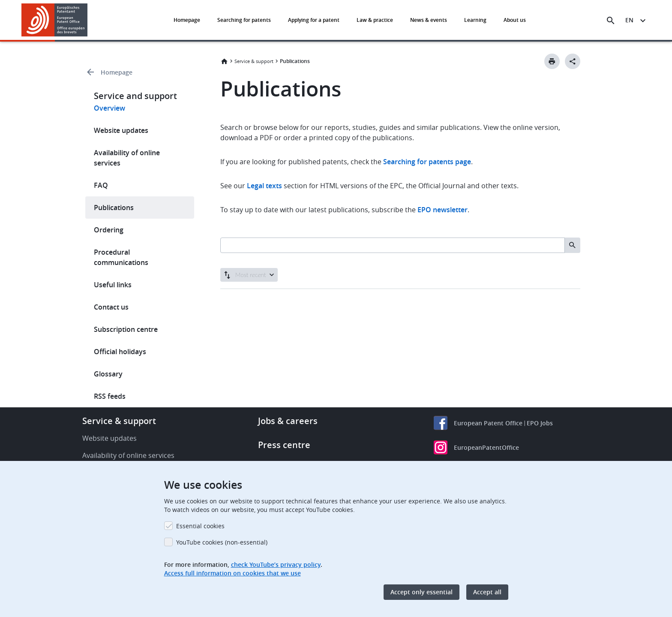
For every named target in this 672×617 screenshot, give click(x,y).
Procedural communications (121, 257)
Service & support (254, 61)
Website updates (121, 130)
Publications (114, 208)
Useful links (113, 285)
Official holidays (120, 352)
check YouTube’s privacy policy (276, 564)
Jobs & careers (288, 421)
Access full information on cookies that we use (232, 573)
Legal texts (264, 186)
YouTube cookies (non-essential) (222, 542)
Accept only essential (421, 592)
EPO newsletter (442, 210)
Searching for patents (244, 20)
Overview (109, 108)
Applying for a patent (314, 20)
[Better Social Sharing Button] (573, 61)
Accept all (487, 592)
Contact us (111, 307)
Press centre (284, 445)
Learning (475, 20)
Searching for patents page (427, 162)
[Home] (55, 20)
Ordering (109, 230)
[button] (89, 21)
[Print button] (552, 61)
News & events (429, 20)
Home (224, 61)
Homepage (187, 20)
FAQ (101, 185)
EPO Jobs (540, 423)
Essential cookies (200, 526)
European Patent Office (488, 423)
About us (515, 20)
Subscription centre (126, 329)
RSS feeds (110, 396)
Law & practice (375, 20)
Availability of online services (127, 158)
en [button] (629, 20)
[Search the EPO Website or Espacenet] (611, 21)
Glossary (108, 374)
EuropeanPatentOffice (486, 447)
